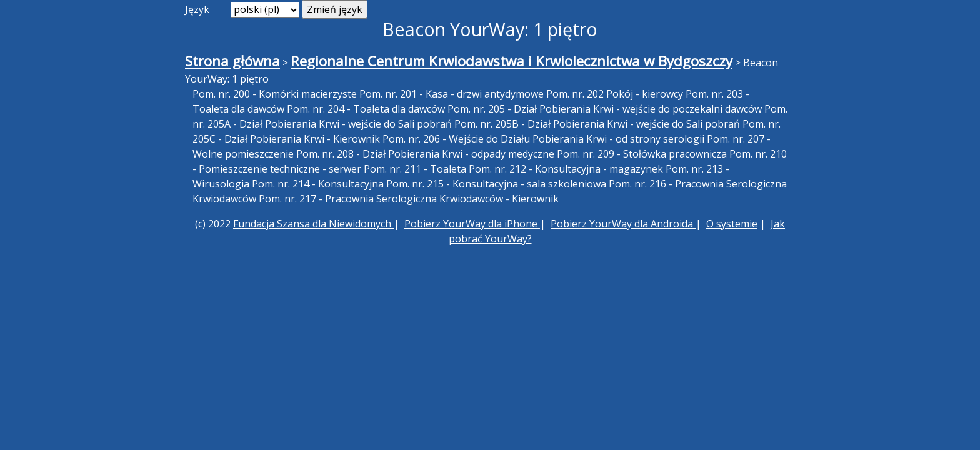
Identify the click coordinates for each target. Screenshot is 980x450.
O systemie (732, 224)
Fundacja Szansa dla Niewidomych (313, 224)
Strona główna (232, 61)
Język (197, 9)
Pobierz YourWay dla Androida (623, 224)
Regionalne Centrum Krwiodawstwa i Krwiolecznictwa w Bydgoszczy (512, 61)
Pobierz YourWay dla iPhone (472, 224)
